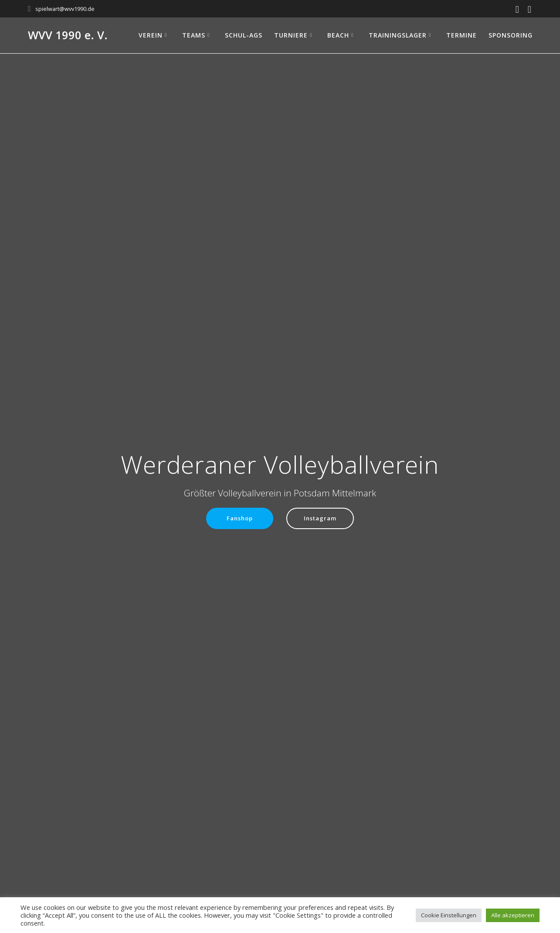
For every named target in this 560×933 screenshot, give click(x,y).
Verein (151, 35)
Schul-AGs (244, 35)
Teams (194, 35)
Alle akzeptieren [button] (513, 915)
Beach (338, 35)
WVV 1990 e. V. (68, 35)
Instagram (321, 518)
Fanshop (238, 518)
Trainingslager (398, 35)
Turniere (291, 35)
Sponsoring (511, 35)
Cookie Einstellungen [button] (449, 915)
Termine (462, 35)
